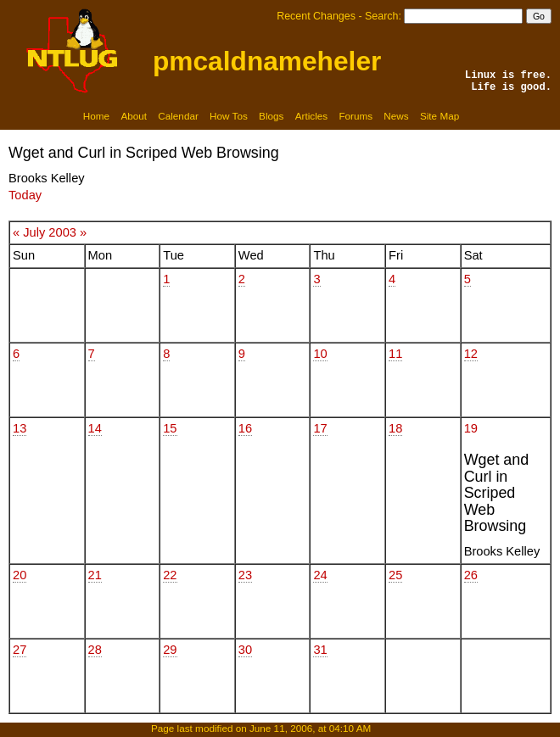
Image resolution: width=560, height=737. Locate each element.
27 (20, 650)
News (396, 116)
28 (95, 650)
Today (25, 195)
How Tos (229, 116)
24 (320, 575)
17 (320, 428)
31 (320, 650)
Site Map (440, 116)
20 (20, 575)
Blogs (271, 116)
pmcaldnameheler (267, 61)
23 (245, 575)
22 (170, 575)
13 (20, 428)
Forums (356, 116)
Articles (311, 116)
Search (381, 16)
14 (95, 428)
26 (471, 575)
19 (471, 428)
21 (95, 575)
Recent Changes (316, 16)
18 (395, 428)
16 (245, 428)
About (134, 116)
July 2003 (50, 232)
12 (471, 354)
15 (170, 428)
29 (170, 650)
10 (320, 354)
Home (96, 116)
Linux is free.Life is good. (508, 81)
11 (395, 354)
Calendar (178, 116)
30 (245, 650)
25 (395, 575)
